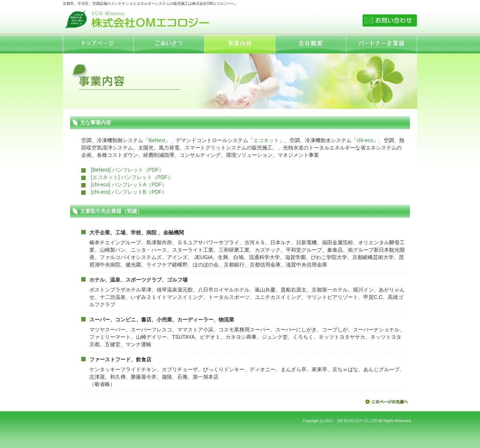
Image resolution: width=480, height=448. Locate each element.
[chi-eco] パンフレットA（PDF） (129, 185)
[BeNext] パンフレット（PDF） (127, 170)
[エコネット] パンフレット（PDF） (132, 177)
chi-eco (365, 140)
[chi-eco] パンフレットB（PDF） (129, 192)
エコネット (266, 140)
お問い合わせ (390, 20)
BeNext (157, 140)
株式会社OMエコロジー (137, 18)
